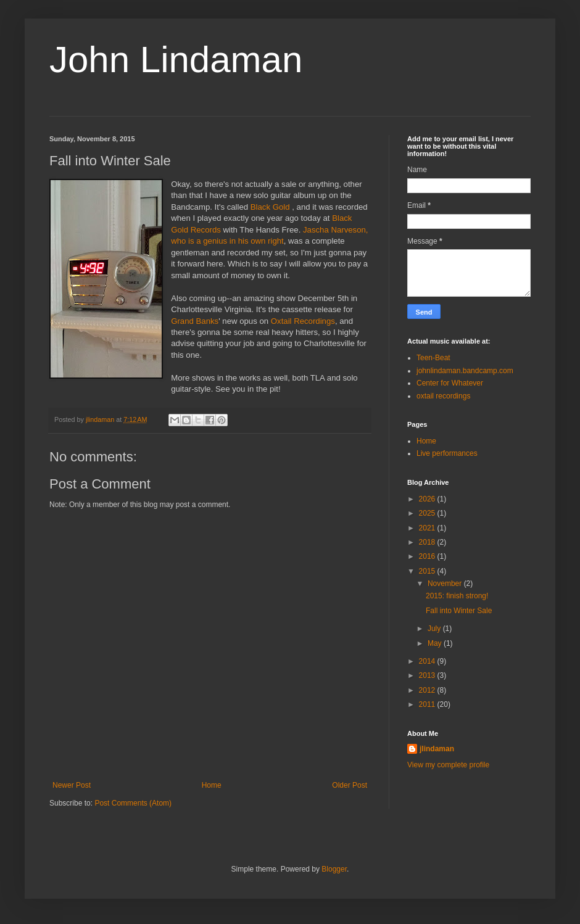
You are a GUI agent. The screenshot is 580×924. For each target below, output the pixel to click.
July (435, 629)
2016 (428, 556)
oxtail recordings (443, 396)
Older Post (350, 785)
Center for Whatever (450, 383)
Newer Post (72, 785)
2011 (428, 704)
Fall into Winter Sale (459, 611)
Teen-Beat (433, 358)
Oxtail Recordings (303, 321)
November (446, 584)
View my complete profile (448, 765)
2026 (428, 499)
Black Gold (270, 207)
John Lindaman (176, 60)
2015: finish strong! (457, 596)
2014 (428, 661)
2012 (428, 690)
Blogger (334, 869)
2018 (428, 542)
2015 (428, 571)
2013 (428, 675)
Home (212, 785)
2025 (428, 513)
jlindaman (437, 749)
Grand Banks (195, 321)
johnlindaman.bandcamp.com (465, 371)
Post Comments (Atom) (133, 803)
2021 (428, 528)
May (436, 643)
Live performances (447, 453)
